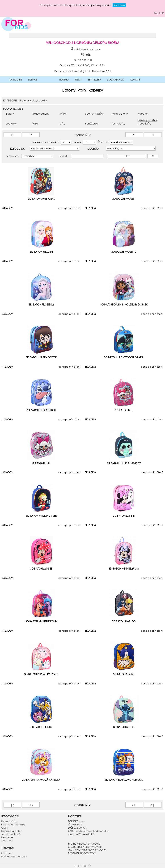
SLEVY (78, 80)
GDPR (5, 828)
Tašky (62, 123)
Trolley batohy (41, 114)
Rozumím (119, 5)
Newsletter (7, 837)
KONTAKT (135, 80)
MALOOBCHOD (116, 80)
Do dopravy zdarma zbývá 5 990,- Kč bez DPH (82, 71)
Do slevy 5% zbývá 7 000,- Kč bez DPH (82, 65)
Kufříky (63, 114)
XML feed (7, 840)
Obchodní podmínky (13, 824)
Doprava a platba (12, 831)
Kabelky (143, 114)
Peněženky (92, 123)
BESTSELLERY (94, 80)
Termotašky (118, 123)
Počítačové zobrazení (14, 856)
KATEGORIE (16, 80)
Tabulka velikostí (11, 834)
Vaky (35, 123)
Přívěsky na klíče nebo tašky (148, 122)
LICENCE (33, 80)
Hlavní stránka (9, 821)
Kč (155, 13)
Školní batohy (120, 114)
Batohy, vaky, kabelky (34, 100)
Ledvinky (11, 123)
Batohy (10, 114)
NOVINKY (64, 80)
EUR (161, 13)
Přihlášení (7, 853)
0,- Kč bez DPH (83, 60)
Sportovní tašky (94, 114)
